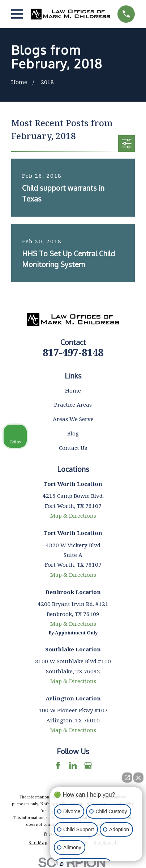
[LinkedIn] (73, 765)
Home (73, 390)
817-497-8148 (73, 352)
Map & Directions (73, 515)
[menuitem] (38, 843)
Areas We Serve (73, 419)
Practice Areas (73, 404)
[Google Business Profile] (88, 765)
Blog (73, 433)
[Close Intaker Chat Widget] (138, 778)
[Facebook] (58, 765)
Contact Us (73, 448)
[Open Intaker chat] (62, 864)
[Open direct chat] (127, 778)
